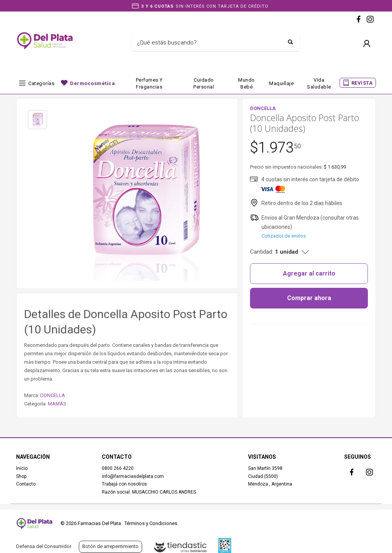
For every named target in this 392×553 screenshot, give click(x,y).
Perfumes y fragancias (149, 83)
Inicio (22, 468)
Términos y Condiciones (151, 523)
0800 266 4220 (118, 468)
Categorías (41, 83)
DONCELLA (53, 395)
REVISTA (362, 83)
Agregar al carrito (309, 273)
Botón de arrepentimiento (110, 546)
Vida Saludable (319, 83)
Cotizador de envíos (284, 236)
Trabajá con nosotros (124, 484)
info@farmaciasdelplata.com (133, 476)
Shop (21, 476)
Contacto (26, 484)
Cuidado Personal (204, 83)
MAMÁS (57, 404)
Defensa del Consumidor (44, 546)
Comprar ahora (309, 298)
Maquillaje (281, 83)
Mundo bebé (247, 83)
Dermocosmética (92, 83)
